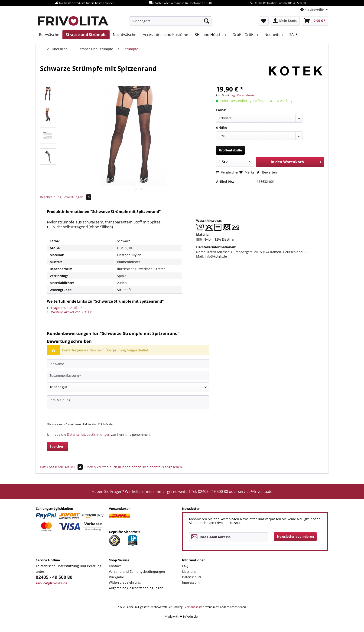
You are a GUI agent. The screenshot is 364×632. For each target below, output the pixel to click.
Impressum (191, 582)
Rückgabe (116, 577)
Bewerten (267, 172)
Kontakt (115, 566)
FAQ (185, 566)
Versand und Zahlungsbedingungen (137, 571)
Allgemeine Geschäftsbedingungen (136, 588)
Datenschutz (192, 577)
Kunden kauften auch (100, 467)
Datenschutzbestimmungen (89, 434)
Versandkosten (194, 607)
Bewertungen (77, 197)
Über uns (189, 571)
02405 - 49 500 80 (54, 577)
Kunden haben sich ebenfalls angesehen (150, 467)
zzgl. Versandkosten (243, 95)
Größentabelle (230, 150)
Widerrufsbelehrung (125, 582)
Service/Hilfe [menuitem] (313, 10)
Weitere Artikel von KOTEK (69, 312)
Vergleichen (228, 172)
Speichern (58, 446)
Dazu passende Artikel (62, 467)
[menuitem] (171, 21)
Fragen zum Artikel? (64, 308)
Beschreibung (51, 197)
